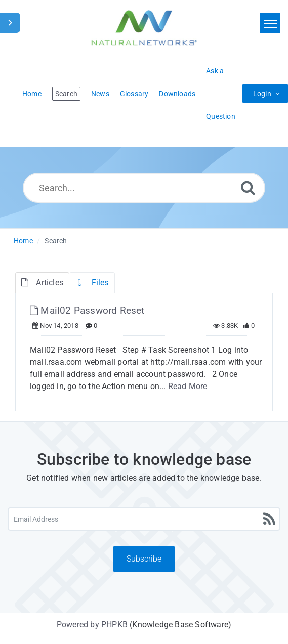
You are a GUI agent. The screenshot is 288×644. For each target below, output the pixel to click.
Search (56, 241)
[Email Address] (144, 519)
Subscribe (144, 559)
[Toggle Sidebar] (10, 23)
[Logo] (144, 28)
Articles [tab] (42, 283)
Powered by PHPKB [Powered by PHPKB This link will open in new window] (92, 625)
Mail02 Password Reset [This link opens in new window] (87, 310)
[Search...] (144, 188)
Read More (188, 386)
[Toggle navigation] (270, 23)
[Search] (248, 187)
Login (262, 94)
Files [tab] (92, 283)
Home (23, 241)
